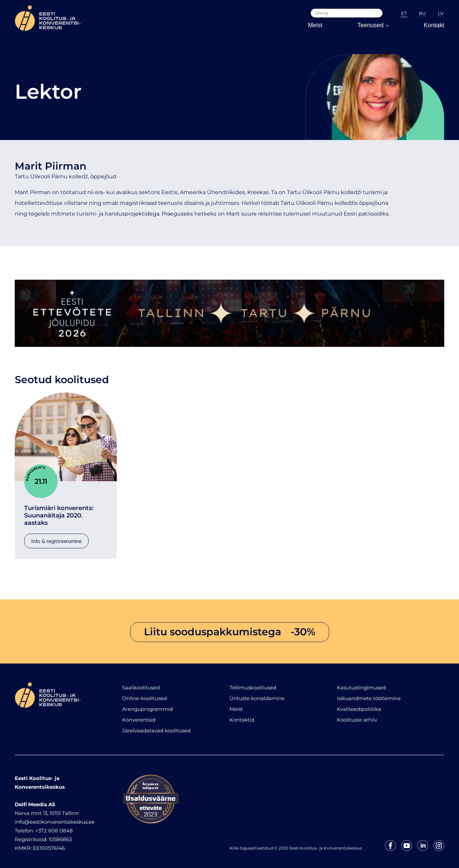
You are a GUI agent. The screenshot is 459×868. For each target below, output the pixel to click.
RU (422, 13)
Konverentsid (139, 716)
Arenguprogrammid (147, 706)
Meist (315, 25)
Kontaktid (242, 716)
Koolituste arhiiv (357, 716)
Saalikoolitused (141, 684)
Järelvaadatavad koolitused (156, 727)
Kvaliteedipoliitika (359, 706)
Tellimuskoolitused (253, 684)
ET (404, 13)
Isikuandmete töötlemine (369, 695)
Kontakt (434, 25)
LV (441, 13)
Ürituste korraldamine (257, 695)
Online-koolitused (144, 695)
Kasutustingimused (361, 684)
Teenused (373, 25)
